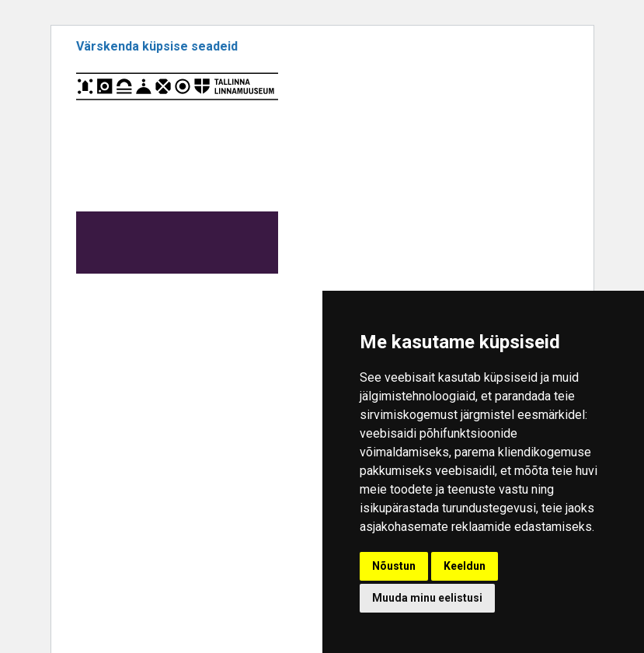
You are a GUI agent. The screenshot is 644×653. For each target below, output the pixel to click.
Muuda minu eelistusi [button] (427, 598)
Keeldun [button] (465, 566)
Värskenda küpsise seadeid (157, 46)
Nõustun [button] (394, 566)
